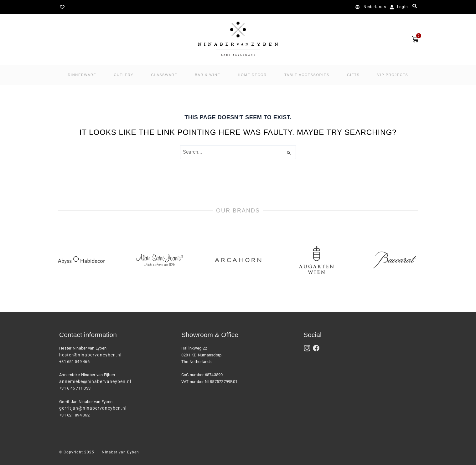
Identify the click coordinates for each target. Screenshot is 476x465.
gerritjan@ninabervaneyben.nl (93, 408)
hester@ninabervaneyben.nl (90, 355)
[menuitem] (372, 7)
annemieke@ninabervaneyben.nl (95, 381)
